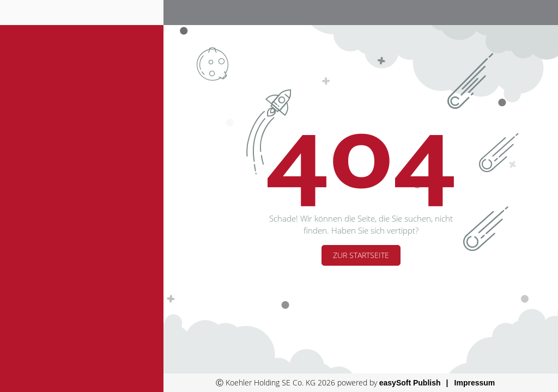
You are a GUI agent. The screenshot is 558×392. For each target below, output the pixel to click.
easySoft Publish (410, 383)
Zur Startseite (361, 255)
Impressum (475, 383)
